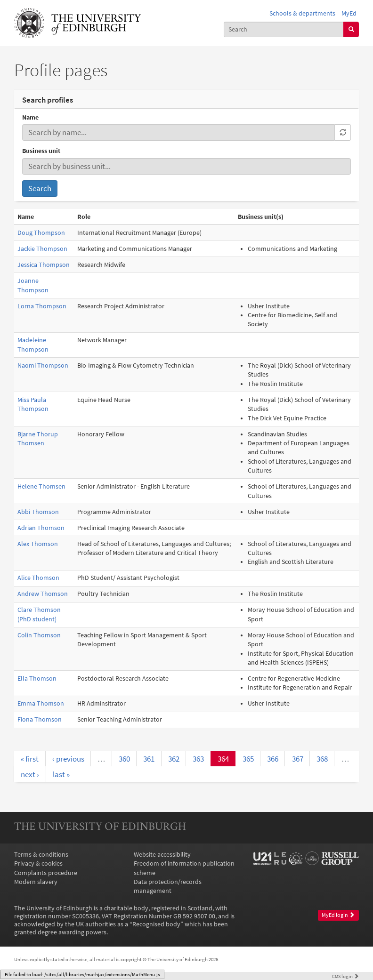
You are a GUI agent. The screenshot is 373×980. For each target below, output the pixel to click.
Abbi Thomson (38, 512)
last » (61, 774)
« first (30, 759)
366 (273, 759)
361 (149, 759)
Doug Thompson (41, 233)
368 (322, 759)
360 (124, 759)
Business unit (41, 151)
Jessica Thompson (44, 265)
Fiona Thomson (40, 719)
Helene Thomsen (41, 486)
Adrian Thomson (41, 528)
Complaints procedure (46, 873)
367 (298, 759)
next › (30, 774)
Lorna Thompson (42, 306)
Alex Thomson (38, 544)
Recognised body (156, 924)
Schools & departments (302, 13)
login (345, 976)
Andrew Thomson (43, 594)
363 (198, 759)
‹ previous (68, 759)
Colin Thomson (39, 635)
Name (30, 117)
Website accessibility (162, 855)
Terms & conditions (41, 855)
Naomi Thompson (43, 365)
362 (174, 759)
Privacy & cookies (38, 864)
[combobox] (284, 29)
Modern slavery (36, 882)
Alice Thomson (38, 578)
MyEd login (338, 915)
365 (248, 759)
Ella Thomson (37, 679)
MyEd (349, 13)
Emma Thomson (41, 703)
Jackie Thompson (42, 249)
